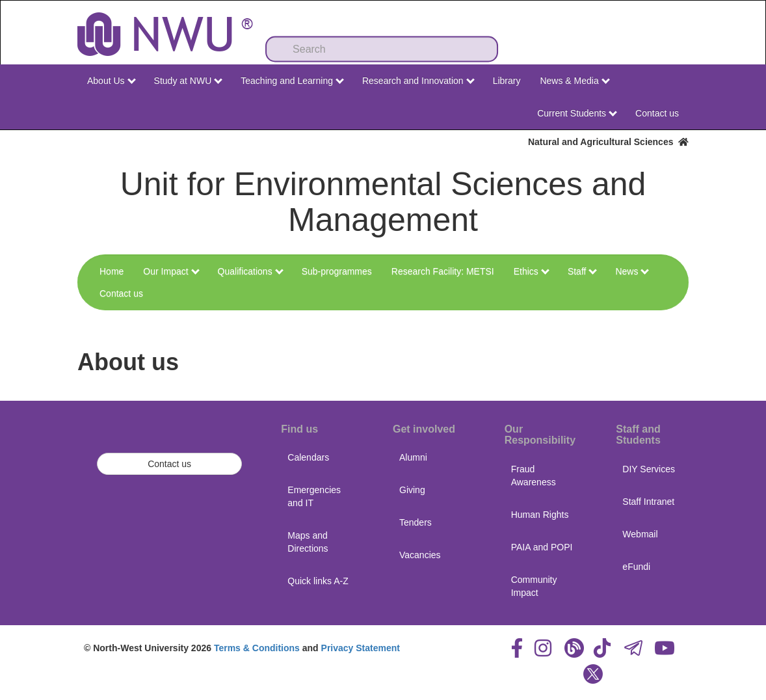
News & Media (574, 81)
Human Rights (540, 515)
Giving (412, 490)
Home (112, 271)
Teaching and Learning (292, 81)
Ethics (532, 271)
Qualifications (251, 271)
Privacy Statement (361, 648)
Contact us (657, 113)
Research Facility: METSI (443, 271)
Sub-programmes (337, 271)
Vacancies (420, 555)
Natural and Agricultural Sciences (608, 142)
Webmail (640, 534)
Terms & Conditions (257, 648)
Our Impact (171, 271)
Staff (582, 271)
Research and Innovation (418, 81)
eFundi (636, 567)
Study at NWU (189, 81)
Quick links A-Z (318, 581)
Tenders (416, 522)
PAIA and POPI (542, 547)
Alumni (413, 457)
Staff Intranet (648, 502)
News (632, 271)
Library (507, 81)
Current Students (577, 113)
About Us (111, 81)
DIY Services (649, 469)
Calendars (308, 457)
